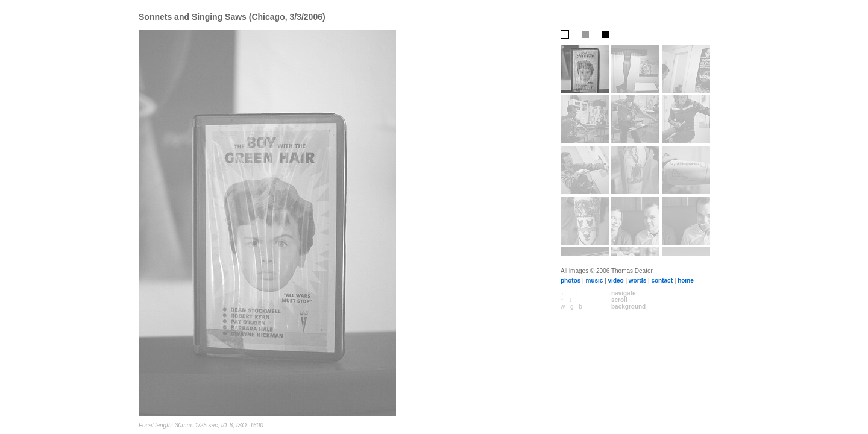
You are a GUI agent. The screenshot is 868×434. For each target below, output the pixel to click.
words (637, 281)
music (594, 281)
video (616, 281)
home (686, 281)
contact (662, 281)
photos (571, 281)
